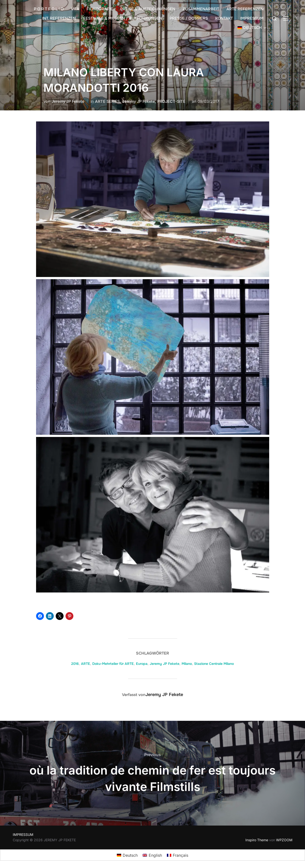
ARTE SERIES (107, 101)
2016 (75, 664)
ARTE (86, 664)
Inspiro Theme (257, 840)
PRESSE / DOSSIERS (189, 18)
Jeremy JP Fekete (68, 101)
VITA (75, 9)
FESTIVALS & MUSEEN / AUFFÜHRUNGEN (123, 18)
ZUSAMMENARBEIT (201, 9)
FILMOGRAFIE (100, 9)
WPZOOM (284, 840)
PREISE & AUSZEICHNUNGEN (148, 9)
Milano (187, 664)
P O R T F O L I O (49, 9)
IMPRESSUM (252, 18)
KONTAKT (224, 18)
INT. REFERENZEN (59, 18)
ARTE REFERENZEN (245, 9)
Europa (142, 664)
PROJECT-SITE (171, 101)
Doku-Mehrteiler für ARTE (113, 664)
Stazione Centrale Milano (214, 664)
